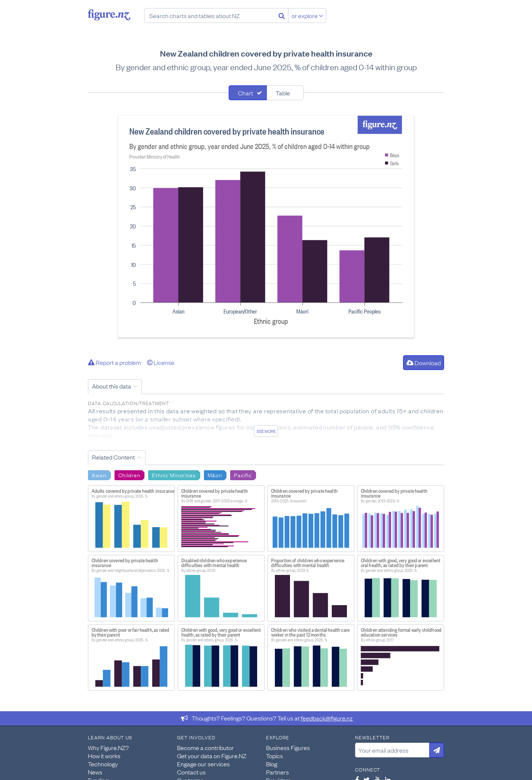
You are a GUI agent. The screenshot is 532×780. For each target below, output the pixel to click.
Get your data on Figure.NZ (212, 756)
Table (283, 93)
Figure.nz (109, 15)
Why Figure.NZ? (108, 747)
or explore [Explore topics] (307, 16)
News (95, 772)
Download (424, 363)
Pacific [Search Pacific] (243, 475)
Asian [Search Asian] (99, 475)
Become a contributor (205, 747)
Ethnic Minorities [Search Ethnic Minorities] (174, 475)
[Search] (282, 16)
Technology (103, 764)
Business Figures (288, 747)
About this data (112, 386)
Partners (277, 772)
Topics (274, 756)
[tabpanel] (266, 227)
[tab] (248, 93)
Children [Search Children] (129, 475)
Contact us (191, 772)
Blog (272, 764)
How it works (104, 756)
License (161, 362)
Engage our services (203, 764)
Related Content (113, 457)
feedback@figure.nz (327, 718)
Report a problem (115, 362)
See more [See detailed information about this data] (266, 431)
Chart (245, 93)
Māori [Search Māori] (215, 475)
